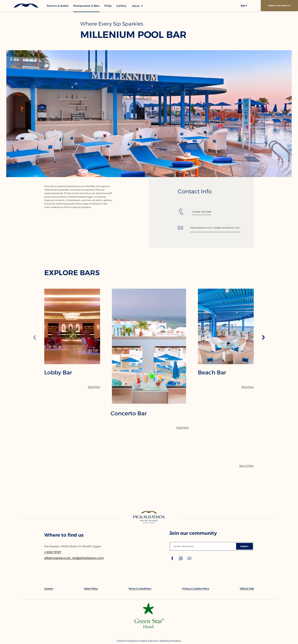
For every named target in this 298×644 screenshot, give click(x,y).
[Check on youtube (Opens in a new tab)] (189, 560)
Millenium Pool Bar (133, 35)
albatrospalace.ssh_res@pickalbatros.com (215, 228)
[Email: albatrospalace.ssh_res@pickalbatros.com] (209, 228)
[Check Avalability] (279, 6)
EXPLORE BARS (72, 273)
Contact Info (195, 192)
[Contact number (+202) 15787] (53, 552)
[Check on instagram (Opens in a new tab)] (181, 560)
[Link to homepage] (149, 518)
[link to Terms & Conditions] (140, 589)
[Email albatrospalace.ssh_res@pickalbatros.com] (74, 558)
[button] (244, 6)
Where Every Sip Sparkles (112, 24)
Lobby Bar (58, 373)
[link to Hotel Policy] (91, 589)
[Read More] (94, 387)
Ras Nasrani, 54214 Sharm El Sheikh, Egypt (73, 546)
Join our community (193, 533)
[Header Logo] (23, 5)
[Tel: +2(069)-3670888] (195, 212)
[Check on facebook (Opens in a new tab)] (173, 560)
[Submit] (244, 546)
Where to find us (64, 535)
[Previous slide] (35, 338)
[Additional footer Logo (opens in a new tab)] (149, 627)
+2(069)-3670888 (201, 212)
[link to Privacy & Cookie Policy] (196, 589)
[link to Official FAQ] (247, 589)
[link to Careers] (49, 589)
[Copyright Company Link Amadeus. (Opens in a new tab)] (176, 641)
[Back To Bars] (247, 466)
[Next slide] (263, 338)
